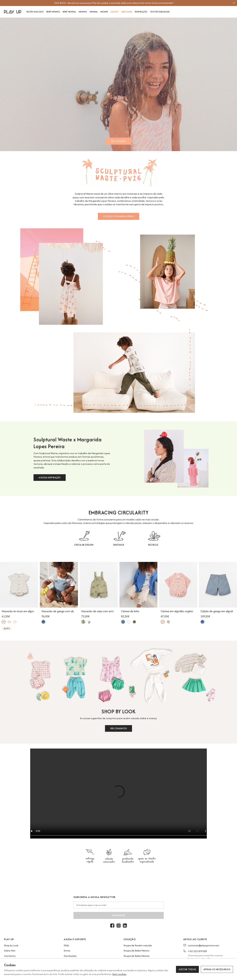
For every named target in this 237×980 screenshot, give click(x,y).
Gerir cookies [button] (119, 974)
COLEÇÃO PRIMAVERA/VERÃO (119, 216)
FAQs (66, 945)
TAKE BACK (119, 545)
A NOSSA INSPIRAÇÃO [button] (50, 478)
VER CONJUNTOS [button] (118, 728)
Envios (67, 951)
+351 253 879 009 (197, 951)
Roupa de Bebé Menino (136, 951)
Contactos (10, 956)
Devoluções (70, 956)
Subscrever (119, 915)
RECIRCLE (153, 545)
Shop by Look (11, 945)
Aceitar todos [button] (187, 969)
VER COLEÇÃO (118, 141)
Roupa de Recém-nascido (138, 945)
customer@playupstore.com (204, 945)
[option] (117, 3)
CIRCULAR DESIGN (84, 545)
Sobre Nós (10, 951)
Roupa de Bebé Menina (136, 956)
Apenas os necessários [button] (217, 969)
